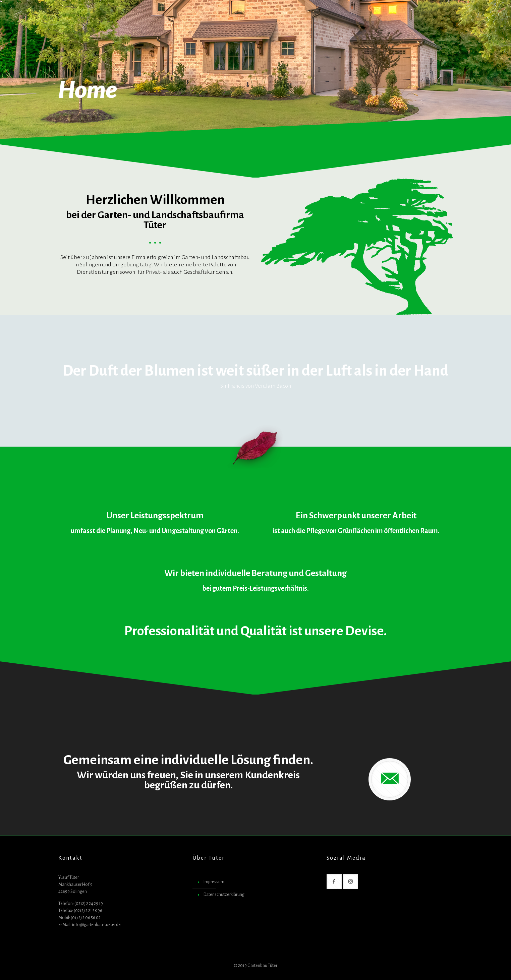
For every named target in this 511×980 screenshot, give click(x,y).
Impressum (214, 882)
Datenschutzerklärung (224, 895)
